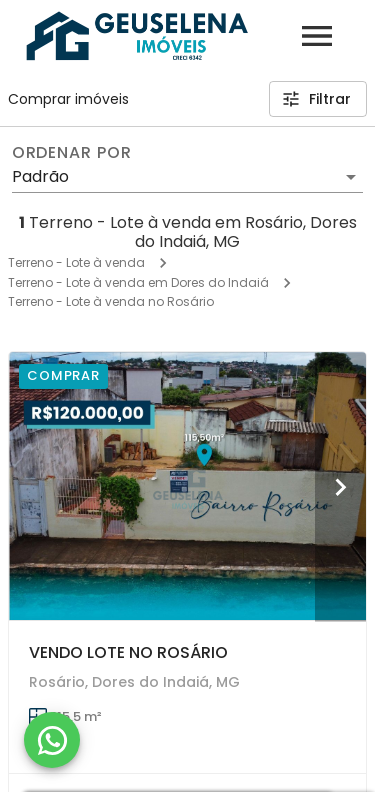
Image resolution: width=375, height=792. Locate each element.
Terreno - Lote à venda (76, 262)
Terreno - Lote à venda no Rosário (111, 301)
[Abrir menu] (317, 36)
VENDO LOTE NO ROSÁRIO (128, 652)
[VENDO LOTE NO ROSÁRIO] (187, 486)
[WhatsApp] (52, 740)
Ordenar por (72, 153)
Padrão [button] (40, 176)
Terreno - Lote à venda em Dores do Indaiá (138, 282)
